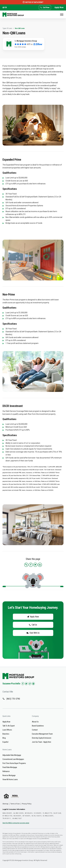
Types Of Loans (7, 28)
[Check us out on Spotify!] (33, 684)
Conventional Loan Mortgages (13, 759)
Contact (35, 730)
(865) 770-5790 (13, 699)
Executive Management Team (42, 734)
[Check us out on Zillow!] (30, 684)
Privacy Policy (27, 804)
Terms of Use (15, 804)
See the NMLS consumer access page (16, 823)
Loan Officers (7, 730)
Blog (4, 738)
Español (5, 742)
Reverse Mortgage (9, 775)
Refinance (6, 771)
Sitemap (5, 804)
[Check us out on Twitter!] (26, 684)
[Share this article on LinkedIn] (40, 565)
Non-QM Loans (20, 28)
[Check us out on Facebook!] (23, 684)
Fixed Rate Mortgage (10, 767)
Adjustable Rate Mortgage (12, 755)
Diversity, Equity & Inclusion (42, 738)
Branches (6, 734)
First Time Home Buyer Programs (14, 763)
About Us (35, 722)
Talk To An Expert (9, 726)
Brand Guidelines (38, 726)
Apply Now (59, 7)
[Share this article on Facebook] (31, 565)
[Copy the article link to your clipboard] (26, 565)
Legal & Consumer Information (14, 809)
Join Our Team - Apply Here (42, 742)
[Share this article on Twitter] (35, 565)
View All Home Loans (10, 779)
